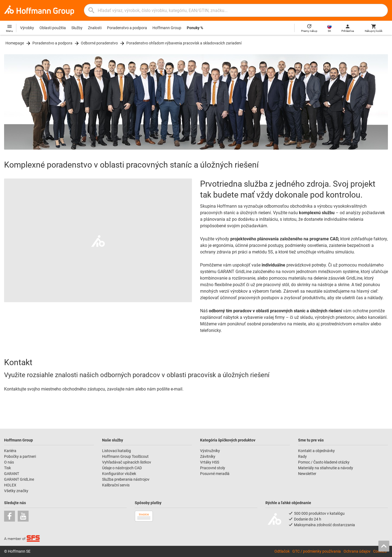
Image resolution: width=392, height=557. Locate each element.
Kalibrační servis (116, 485)
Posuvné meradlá (215, 474)
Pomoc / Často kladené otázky (324, 462)
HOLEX (10, 485)
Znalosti (95, 28)
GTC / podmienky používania (317, 551)
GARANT (12, 474)
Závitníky (208, 456)
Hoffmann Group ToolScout (125, 456)
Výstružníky (210, 451)
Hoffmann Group (167, 28)
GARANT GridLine (19, 479)
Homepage (15, 43)
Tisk (7, 468)
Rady (302, 456)
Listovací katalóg (117, 451)
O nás (9, 462)
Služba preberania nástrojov (126, 479)
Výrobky (27, 28)
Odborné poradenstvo (99, 43)
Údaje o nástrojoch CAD (122, 468)
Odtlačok (282, 551)
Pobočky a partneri (20, 456)
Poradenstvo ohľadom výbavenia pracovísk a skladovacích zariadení (184, 43)
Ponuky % (195, 28)
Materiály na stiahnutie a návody (326, 468)
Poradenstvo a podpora (127, 28)
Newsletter (307, 474)
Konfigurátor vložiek (119, 474)
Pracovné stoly (213, 468)
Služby (77, 28)
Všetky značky (16, 491)
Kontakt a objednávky (316, 451)
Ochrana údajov (357, 551)
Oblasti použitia (53, 28)
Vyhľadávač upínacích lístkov (127, 462)
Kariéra (10, 451)
